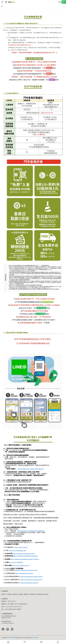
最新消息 (4, 594)
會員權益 (21, 594)
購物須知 (26, 594)
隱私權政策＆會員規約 (43, 594)
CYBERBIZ (36, 637)
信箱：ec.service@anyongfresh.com (12, 607)
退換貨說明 (33, 594)
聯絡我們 (15, 594)
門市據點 (9, 594)
